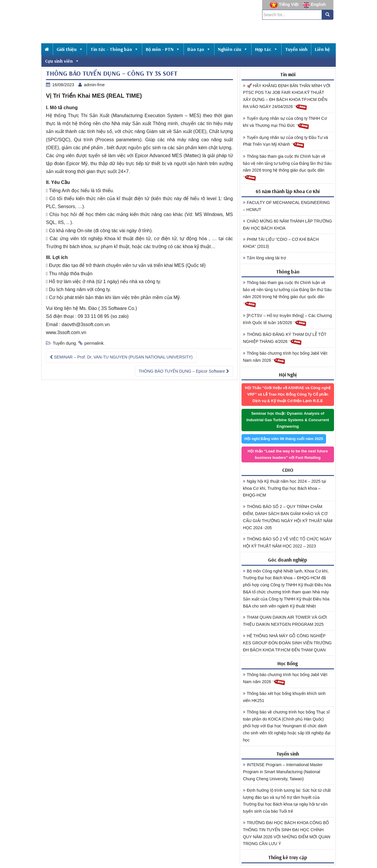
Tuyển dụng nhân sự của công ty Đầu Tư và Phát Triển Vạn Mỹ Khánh (286, 142)
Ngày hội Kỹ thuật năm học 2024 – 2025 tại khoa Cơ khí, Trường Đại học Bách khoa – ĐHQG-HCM (285, 488)
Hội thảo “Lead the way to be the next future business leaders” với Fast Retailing (288, 454)
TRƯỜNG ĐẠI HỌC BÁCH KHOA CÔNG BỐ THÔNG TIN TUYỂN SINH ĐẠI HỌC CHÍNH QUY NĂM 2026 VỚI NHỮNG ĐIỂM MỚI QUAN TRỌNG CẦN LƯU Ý (287, 833)
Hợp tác (266, 49)
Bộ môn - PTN (163, 49)
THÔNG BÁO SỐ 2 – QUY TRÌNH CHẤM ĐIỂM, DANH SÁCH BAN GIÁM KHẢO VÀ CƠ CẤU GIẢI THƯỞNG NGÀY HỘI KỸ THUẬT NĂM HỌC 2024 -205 (288, 517)
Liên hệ (322, 49)
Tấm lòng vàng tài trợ (264, 258)
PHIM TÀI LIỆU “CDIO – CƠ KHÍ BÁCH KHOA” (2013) (281, 243)
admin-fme (94, 85)
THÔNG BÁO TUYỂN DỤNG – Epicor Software (184, 371)
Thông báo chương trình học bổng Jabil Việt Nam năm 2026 (285, 358)
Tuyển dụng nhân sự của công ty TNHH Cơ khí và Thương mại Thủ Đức (285, 123)
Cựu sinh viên (62, 61)
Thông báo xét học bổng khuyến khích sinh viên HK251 (284, 697)
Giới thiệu (70, 49)
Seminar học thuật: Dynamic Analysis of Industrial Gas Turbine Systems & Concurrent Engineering (288, 420)
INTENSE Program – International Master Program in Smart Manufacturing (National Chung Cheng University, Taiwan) (283, 772)
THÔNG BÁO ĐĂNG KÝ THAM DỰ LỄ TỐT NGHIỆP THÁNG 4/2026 (285, 339)
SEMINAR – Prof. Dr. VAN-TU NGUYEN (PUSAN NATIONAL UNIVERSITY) (121, 357)
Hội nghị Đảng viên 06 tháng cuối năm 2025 (284, 439)
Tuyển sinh (296, 49)
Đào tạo (199, 49)
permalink (94, 343)
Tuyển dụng (64, 343)
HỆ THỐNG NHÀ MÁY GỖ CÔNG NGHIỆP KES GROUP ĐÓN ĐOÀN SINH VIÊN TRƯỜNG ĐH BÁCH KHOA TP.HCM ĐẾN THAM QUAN (287, 643)
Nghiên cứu (233, 49)
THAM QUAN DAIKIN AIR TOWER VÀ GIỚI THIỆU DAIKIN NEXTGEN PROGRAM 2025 (285, 621)
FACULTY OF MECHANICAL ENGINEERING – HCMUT (286, 206)
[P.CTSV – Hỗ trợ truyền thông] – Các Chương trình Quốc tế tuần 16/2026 (287, 320)
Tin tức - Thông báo (114, 49)
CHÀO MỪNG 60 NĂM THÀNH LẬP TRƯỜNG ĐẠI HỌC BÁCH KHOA (287, 225)
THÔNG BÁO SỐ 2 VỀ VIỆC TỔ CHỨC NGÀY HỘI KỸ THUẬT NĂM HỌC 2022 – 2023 (287, 542)
